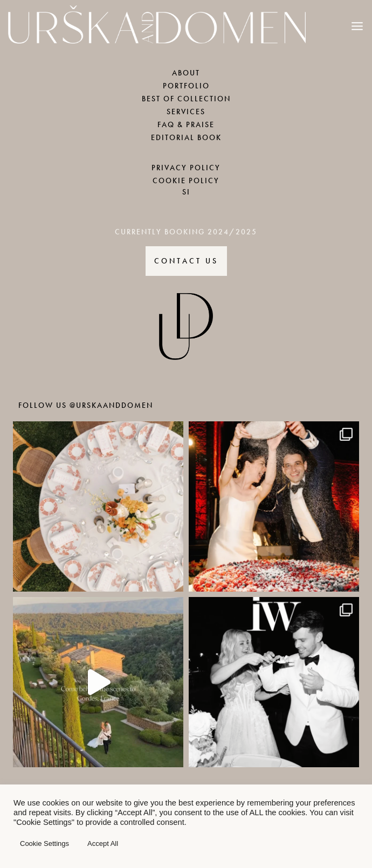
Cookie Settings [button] (44, 843)
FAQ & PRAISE (186, 125)
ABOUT (186, 73)
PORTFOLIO (186, 86)
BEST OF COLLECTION (186, 99)
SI (186, 192)
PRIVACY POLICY (186, 168)
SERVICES (186, 112)
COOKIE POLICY (186, 181)
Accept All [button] (103, 843)
